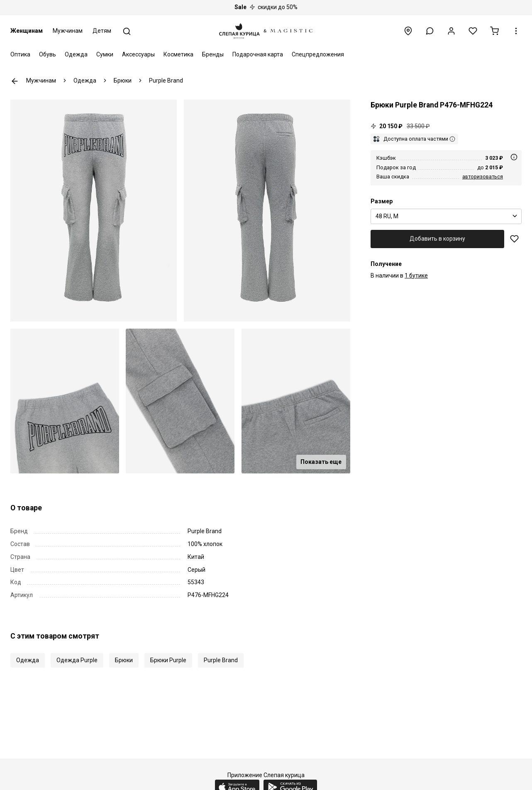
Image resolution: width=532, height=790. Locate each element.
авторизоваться (483, 177)
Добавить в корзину (437, 239)
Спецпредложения (318, 54)
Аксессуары (138, 54)
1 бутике (416, 276)
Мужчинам (68, 31)
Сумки (105, 54)
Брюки (124, 660)
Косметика (178, 54)
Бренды (213, 54)
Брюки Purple (168, 660)
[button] (430, 31)
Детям (102, 31)
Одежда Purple (77, 660)
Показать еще (321, 462)
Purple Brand (221, 660)
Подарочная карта (258, 54)
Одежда (76, 54)
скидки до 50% (266, 7)
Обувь (48, 54)
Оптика (20, 54)
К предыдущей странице (15, 81)
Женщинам (27, 31)
